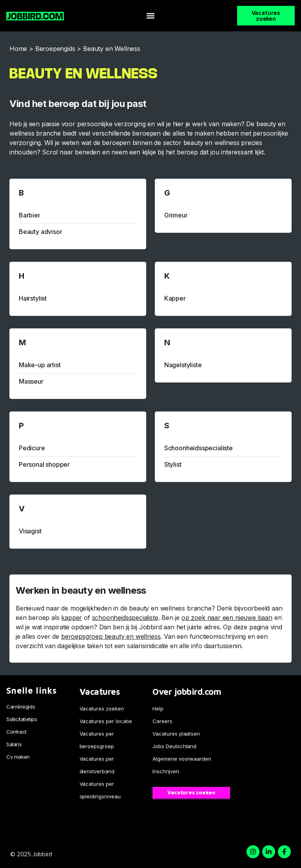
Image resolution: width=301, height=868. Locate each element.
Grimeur (176, 215)
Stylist (173, 464)
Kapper (175, 298)
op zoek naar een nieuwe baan (227, 618)
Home (18, 49)
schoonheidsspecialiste (125, 618)
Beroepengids (55, 49)
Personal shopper (44, 464)
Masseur (31, 381)
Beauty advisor (40, 232)
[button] (150, 16)
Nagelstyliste (183, 365)
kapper (72, 618)
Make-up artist (40, 365)
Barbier (30, 215)
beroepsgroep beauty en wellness (111, 636)
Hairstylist (33, 298)
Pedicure (32, 448)
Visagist (30, 531)
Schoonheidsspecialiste (199, 448)
